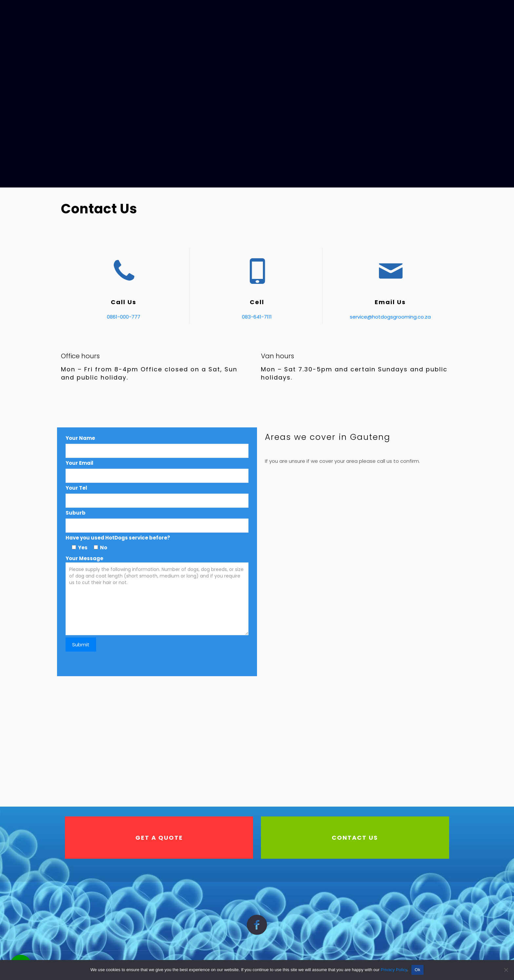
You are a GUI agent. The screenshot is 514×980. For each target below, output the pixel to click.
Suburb (76, 513)
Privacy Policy (394, 970)
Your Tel (76, 488)
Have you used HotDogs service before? (118, 538)
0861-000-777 (124, 317)
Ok (417, 970)
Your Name (80, 438)
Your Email (79, 463)
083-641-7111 (257, 317)
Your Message (157, 603)
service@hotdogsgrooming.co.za (390, 317)
